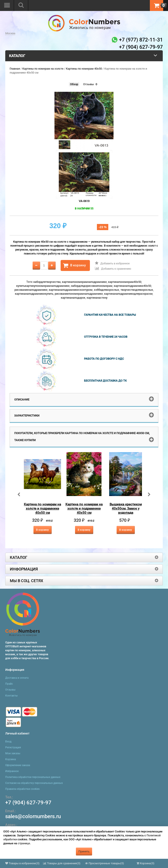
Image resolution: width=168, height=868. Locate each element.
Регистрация (13, 747)
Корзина (10, 759)
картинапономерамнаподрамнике (84, 282)
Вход (8, 742)
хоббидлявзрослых (107, 290)
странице (24, 843)
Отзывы (88, 84)
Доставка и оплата (17, 678)
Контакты (11, 696)
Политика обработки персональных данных (33, 777)
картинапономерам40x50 (125, 282)
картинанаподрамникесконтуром (71, 290)
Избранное (12, 771)
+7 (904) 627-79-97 (28, 803)
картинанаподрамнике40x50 (132, 286)
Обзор (74, 84)
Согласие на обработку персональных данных (34, 783)
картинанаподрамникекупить (34, 294)
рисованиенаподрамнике (31, 290)
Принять (84, 851)
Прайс (9, 684)
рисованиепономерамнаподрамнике (79, 294)
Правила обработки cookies (22, 789)
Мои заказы (13, 753)
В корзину (74, 265)
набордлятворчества (47, 282)
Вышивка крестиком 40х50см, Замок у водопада (126, 509)
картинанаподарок (73, 298)
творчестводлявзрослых (137, 290)
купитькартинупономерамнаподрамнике (43, 286)
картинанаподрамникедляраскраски (128, 294)
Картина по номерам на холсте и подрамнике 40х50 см (42, 509)
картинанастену (97, 298)
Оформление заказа (18, 765)
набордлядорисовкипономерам (92, 286)
